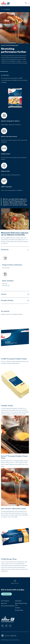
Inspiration (18, 601)
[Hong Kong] (2, 9)
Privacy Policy (19, 610)
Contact (18, 608)
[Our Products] (7, 9)
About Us (4, 603)
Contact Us (6, 594)
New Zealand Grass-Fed (21, 604)
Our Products (5, 601)
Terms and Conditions (8, 606)
